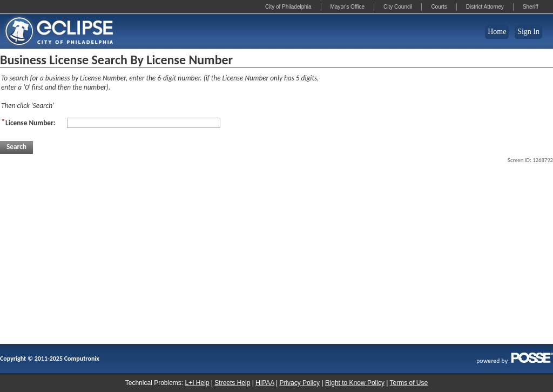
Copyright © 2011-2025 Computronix (50, 359)
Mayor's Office (348, 7)
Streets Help (232, 383)
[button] (16, 147)
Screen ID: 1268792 (530, 160)
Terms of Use (409, 383)
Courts (439, 7)
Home (497, 32)
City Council (398, 7)
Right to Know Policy (355, 383)
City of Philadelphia (288, 7)
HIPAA (265, 383)
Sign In (528, 32)
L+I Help (197, 383)
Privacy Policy (299, 383)
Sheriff (531, 7)
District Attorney (485, 7)
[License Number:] (144, 123)
